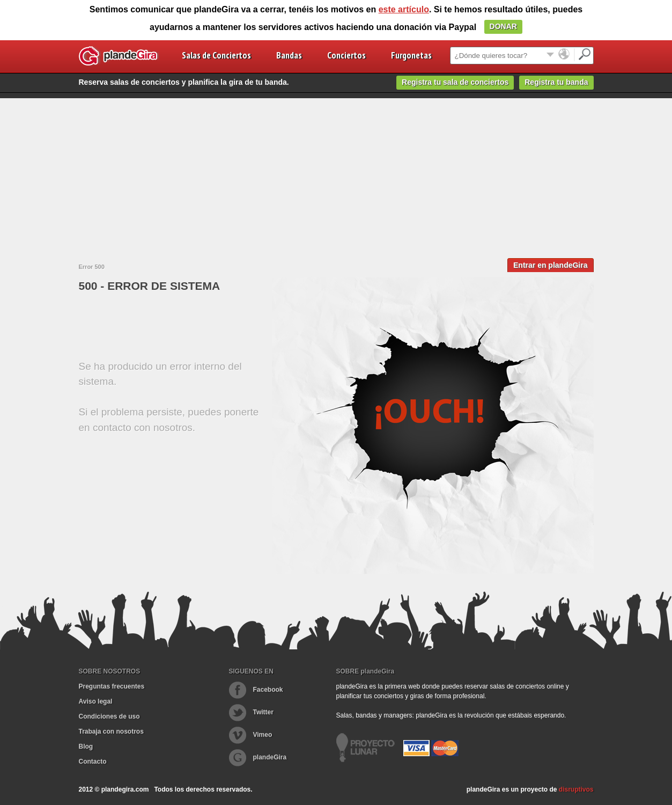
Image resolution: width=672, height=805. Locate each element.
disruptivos (576, 789)
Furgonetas (411, 55)
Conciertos (346, 55)
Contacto (93, 762)
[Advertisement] (336, 173)
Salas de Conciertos (216, 55)
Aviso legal (96, 701)
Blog (86, 747)
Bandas (289, 55)
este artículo (404, 9)
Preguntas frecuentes (112, 686)
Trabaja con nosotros (111, 731)
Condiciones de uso (109, 716)
